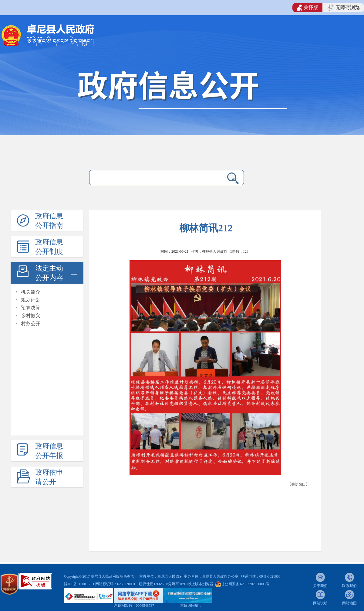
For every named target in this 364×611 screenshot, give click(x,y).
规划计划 (31, 300)
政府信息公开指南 (49, 221)
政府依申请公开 (49, 477)
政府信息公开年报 (49, 451)
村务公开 (31, 324)
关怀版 (307, 8)
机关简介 (31, 292)
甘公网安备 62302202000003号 (245, 584)
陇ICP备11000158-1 (80, 584)
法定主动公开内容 (49, 273)
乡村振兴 (31, 316)
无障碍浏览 (344, 8)
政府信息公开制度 (49, 247)
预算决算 (31, 308)
